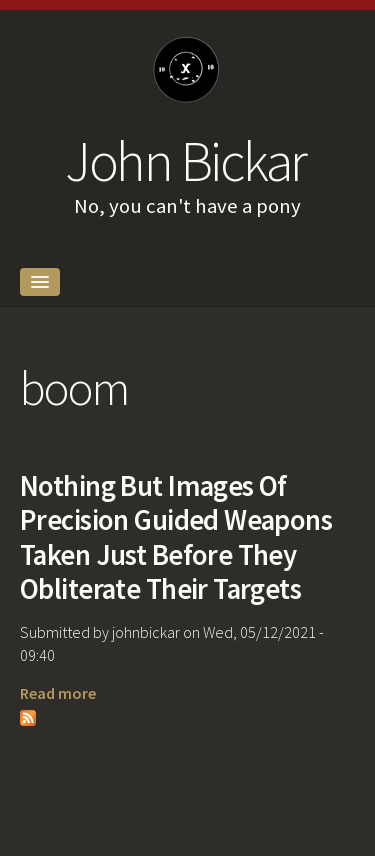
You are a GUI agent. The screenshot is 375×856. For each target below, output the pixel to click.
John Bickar (185, 161)
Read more (58, 693)
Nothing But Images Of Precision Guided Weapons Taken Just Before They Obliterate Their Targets (176, 538)
